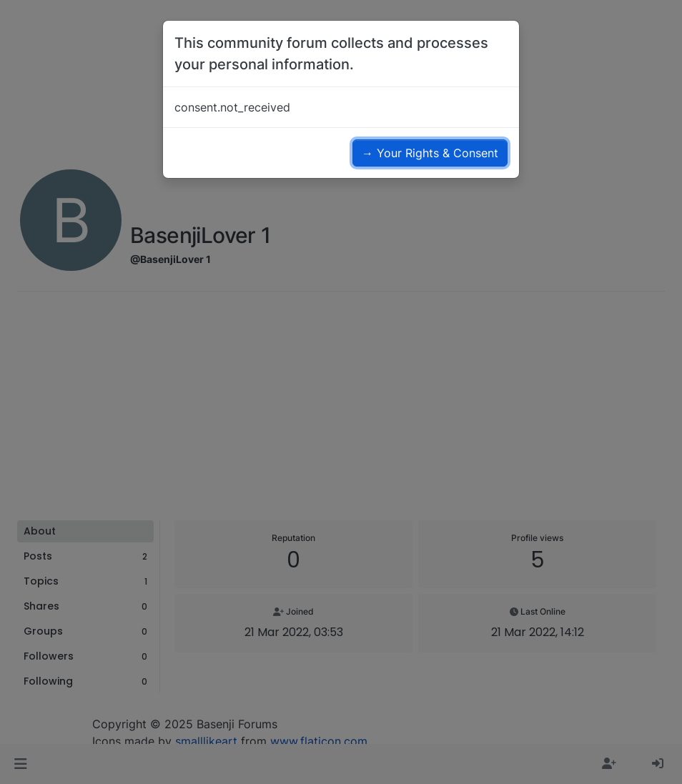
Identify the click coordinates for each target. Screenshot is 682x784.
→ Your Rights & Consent (430, 153)
